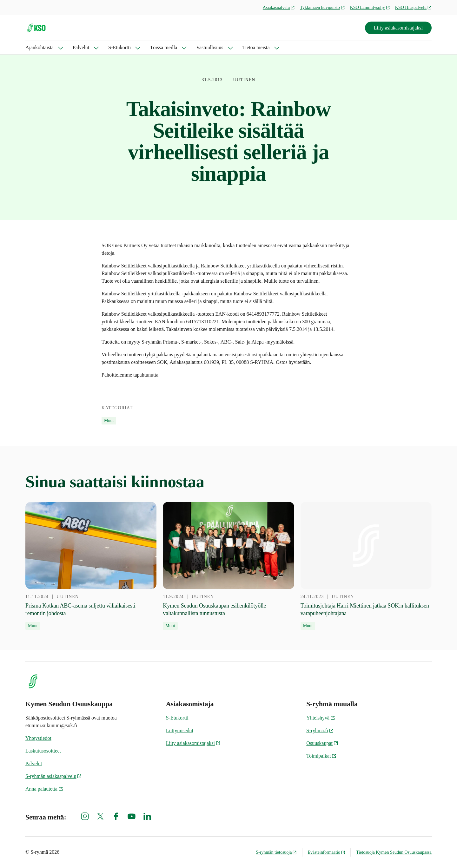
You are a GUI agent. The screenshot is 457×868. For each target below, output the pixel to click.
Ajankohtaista (40, 47)
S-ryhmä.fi (320, 730)
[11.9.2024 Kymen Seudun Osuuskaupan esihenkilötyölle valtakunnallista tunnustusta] (228, 566)
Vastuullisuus (210, 47)
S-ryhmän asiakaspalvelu (54, 776)
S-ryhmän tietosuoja (276, 852)
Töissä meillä (163, 47)
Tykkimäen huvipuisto (322, 7)
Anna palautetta (44, 789)
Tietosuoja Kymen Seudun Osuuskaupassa (394, 852)
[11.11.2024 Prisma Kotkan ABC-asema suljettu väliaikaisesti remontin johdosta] (91, 566)
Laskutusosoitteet (43, 751)
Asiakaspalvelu (279, 7)
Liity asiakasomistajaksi (398, 28)
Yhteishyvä (321, 718)
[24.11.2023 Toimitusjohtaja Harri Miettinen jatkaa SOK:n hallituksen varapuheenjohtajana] (366, 566)
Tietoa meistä (256, 47)
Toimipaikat (321, 756)
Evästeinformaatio (326, 852)
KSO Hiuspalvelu (413, 7)
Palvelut (81, 47)
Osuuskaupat (322, 743)
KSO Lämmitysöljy (370, 7)
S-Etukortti (119, 47)
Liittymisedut (180, 730)
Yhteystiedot (38, 738)
